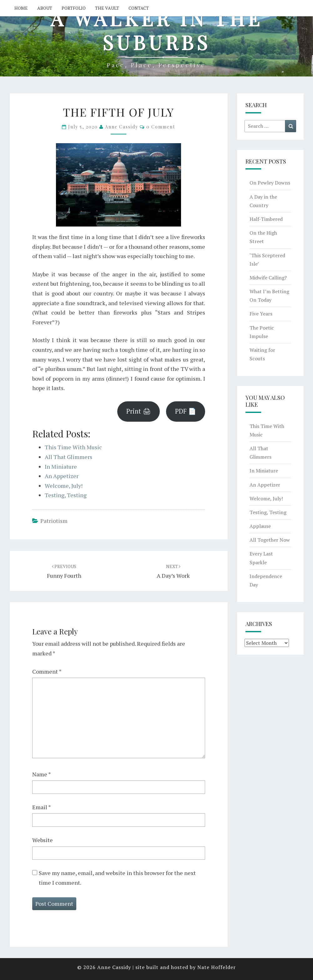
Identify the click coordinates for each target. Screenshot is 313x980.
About (45, 8)
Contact (139, 8)
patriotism (54, 521)
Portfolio (74, 8)
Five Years (261, 314)
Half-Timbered (266, 219)
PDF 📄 (186, 411)
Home (21, 8)
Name (42, 774)
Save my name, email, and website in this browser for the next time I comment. (117, 878)
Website (43, 840)
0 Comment (161, 127)
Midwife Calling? (268, 278)
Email (42, 807)
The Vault (107, 8)
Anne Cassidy (122, 127)
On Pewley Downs (270, 183)
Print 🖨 (139, 411)
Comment (47, 671)
